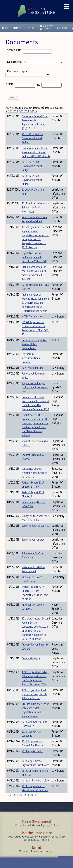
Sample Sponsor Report (34, 546)
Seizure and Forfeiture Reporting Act (34, 576)
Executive (21, 832)
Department (28, 116)
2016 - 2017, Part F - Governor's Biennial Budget (32, 172)
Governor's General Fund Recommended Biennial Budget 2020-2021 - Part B (36, 159)
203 (21, 111)
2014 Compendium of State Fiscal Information (35, 795)
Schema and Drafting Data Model (33, 562)
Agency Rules (49, 832)
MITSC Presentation (32, 323)
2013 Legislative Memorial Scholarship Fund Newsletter (36, 214)
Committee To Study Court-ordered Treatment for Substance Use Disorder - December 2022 (35, 410)
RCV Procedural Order (33, 374)
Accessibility (31, 843)
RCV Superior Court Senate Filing (32, 586)
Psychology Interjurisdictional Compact (31, 365)
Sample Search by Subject (35, 532)
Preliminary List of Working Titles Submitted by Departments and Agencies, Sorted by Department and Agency (35, 309)
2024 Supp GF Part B (33, 758)
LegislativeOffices (46, 28)
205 (32, 111)
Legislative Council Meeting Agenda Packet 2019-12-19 (34, 479)
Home (5, 28)
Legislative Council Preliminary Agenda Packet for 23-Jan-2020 (34, 264)
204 (27, 111)
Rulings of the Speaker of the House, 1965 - (35, 524)
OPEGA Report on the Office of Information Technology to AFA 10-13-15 (36, 335)
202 (16, 111)
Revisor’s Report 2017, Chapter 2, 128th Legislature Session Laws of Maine (35, 599)
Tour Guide (15, 843)
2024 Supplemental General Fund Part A (32, 750)
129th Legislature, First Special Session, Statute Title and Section (35, 701)
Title (9, 116)
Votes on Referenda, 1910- (36, 787)
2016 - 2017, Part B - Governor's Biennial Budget (32, 145)
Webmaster (47, 858)
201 (10, 111)
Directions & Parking (36, 846)
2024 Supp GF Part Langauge (32, 740)
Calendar (62, 28)
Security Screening (52, 843)
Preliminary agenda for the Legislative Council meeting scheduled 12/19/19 (34, 279)
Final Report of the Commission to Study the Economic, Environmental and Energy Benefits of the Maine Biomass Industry (35, 432)
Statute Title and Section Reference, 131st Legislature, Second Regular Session (35, 717)
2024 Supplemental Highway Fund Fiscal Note (35, 769)
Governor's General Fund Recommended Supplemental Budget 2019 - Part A (35, 129)
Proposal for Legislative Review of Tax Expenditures (34, 351)
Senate (18, 28)
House (31, 28)
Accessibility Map (31, 665)
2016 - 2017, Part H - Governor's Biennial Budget (32, 186)
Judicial (34, 832)
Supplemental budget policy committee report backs (35, 394)
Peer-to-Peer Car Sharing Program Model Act (35, 226)
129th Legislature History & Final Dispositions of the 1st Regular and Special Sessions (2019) (35, 685)
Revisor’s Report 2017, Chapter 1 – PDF (33, 491)
